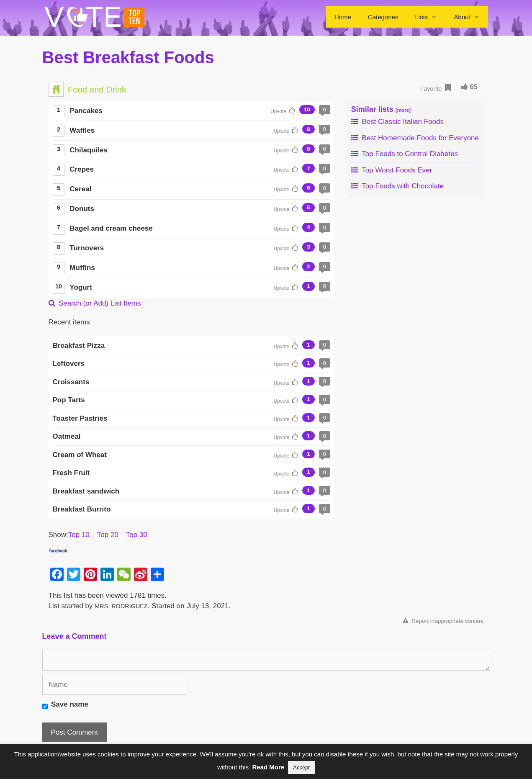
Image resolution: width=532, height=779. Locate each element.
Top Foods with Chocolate (397, 186)
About (471, 17)
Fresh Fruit (71, 473)
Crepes (82, 169)
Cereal (80, 189)
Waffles (82, 130)
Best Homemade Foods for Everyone (415, 138)
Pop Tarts (69, 400)
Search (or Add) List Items (95, 303)
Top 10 (79, 535)
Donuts (82, 209)
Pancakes (86, 111)
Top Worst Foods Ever (392, 170)
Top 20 (108, 535)
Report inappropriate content (443, 621)
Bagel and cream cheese (111, 228)
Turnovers (87, 248)
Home (343, 17)
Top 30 (137, 535)
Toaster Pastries (80, 418)
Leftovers (69, 364)
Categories (383, 17)
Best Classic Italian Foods (397, 122)
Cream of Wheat (80, 455)
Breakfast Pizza (79, 346)
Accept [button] (301, 767)
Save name (70, 704)
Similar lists (381, 109)
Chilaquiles (89, 150)
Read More (268, 767)
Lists (430, 17)
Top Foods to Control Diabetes (405, 154)
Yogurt (81, 287)
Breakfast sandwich (86, 491)
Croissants (71, 382)
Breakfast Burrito (82, 509)
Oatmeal (67, 436)
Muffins (82, 268)
